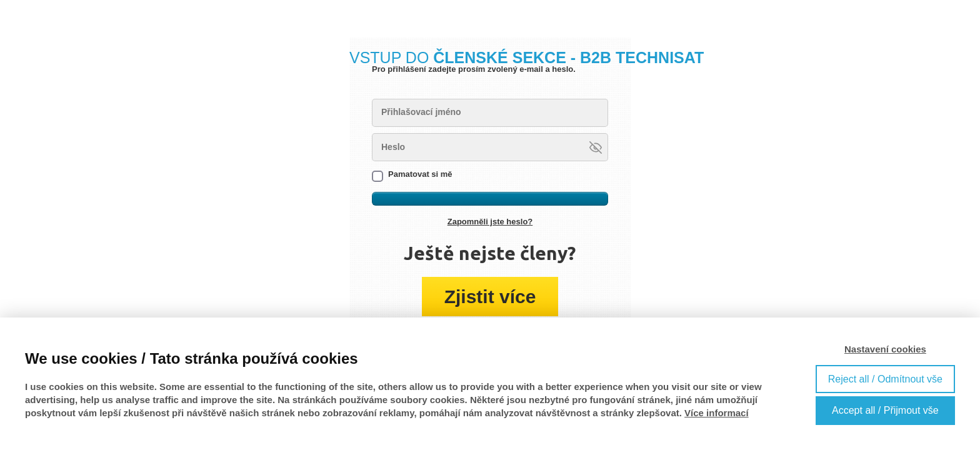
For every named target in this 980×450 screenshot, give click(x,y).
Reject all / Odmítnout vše (885, 379)
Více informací (717, 413)
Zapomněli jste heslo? (490, 222)
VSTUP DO (527, 58)
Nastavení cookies (885, 349)
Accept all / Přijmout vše (885, 410)
